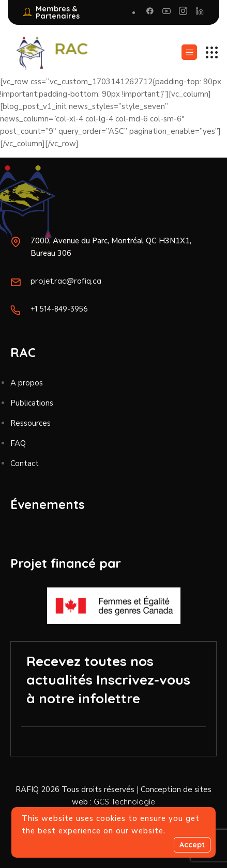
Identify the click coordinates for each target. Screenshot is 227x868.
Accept (192, 845)
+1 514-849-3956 (59, 309)
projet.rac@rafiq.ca (66, 281)
